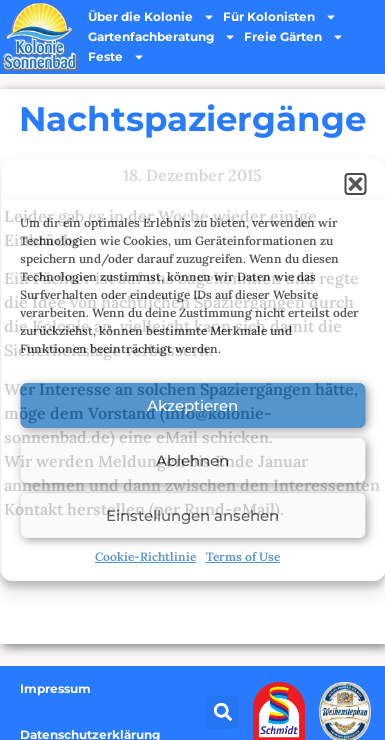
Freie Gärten (294, 37)
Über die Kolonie (151, 17)
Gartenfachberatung (162, 37)
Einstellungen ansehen (192, 515)
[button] (355, 184)
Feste (116, 57)
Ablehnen (192, 460)
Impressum (55, 688)
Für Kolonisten (280, 17)
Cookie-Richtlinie (145, 556)
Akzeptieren (192, 405)
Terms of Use (243, 556)
